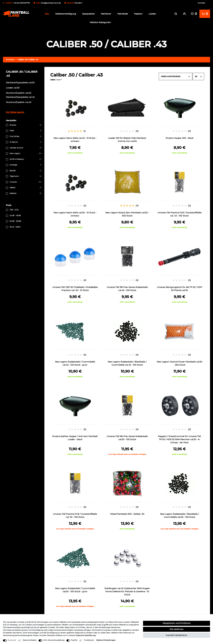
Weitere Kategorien (100, 22)
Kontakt (201, 3)
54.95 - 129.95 (15, 221)
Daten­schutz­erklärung (86, 635)
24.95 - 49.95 (15, 215)
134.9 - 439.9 (15, 226)
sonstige (13, 164)
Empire (13, 124)
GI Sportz (14, 142)
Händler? (78, 3)
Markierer (106, 14)
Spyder (13, 170)
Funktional (89, 640)
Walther (13, 193)
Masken (138, 14)
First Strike (14, 136)
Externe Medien (30, 640)
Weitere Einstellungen (106, 640)
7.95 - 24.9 (14, 209)
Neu (47, 14)
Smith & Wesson (17, 159)
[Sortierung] (176, 76)
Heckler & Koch (16, 147)
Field (12, 130)
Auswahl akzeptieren (176, 635)
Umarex (13, 181)
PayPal (74, 640)
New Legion (15, 153)
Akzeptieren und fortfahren (177, 623)
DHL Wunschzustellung (54, 640)
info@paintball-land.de (51, 3)
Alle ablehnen (176, 629)
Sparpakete (88, 14)
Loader (152, 14)
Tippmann (14, 176)
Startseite (10, 59)
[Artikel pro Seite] (198, 76)
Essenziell (12, 640)
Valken (12, 187)
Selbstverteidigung (66, 14)
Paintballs (123, 14)
